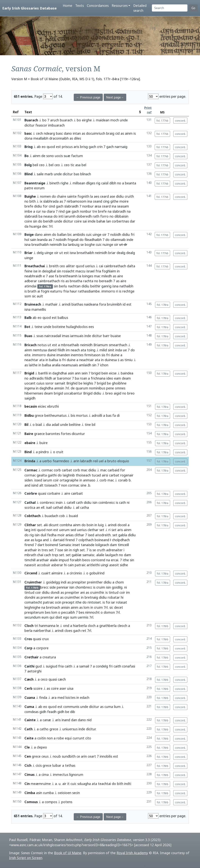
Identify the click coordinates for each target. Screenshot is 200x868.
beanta (131, 183)
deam (126, 378)
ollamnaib (118, 240)
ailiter (70, 266)
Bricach (31, 345)
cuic (89, 234)
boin (90, 525)
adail (55, 425)
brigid (96, 373)
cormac (47, 470)
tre (95, 211)
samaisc (89, 555)
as (83, 133)
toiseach (51, 485)
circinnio (76, 573)
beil (35, 165)
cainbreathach (115, 266)
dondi (55, 592)
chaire (62, 196)
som (28, 296)
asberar (57, 565)
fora (103, 304)
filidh (61, 350)
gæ (68, 211)
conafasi (129, 666)
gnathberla (108, 626)
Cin (27, 784)
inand (66, 720)
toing (91, 350)
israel (91, 271)
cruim (101, 587)
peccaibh (68, 612)
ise (35, 271)
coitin (42, 738)
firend (70, 540)
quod (51, 147)
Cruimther (33, 582)
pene (110, 388)
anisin (65, 607)
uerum (64, 530)
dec (45, 226)
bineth (55, 183)
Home (67, 6)
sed (73, 530)
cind (52, 206)
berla (28, 631)
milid (103, 350)
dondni (30, 597)
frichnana (98, 378)
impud (64, 560)
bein (105, 373)
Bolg (28, 165)
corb (57, 470)
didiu (120, 196)
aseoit (114, 565)
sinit (111, 350)
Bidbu (29, 415)
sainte (72, 196)
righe (64, 183)
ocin (58, 602)
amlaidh (85, 365)
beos (86, 560)
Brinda (30, 461)
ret (84, 631)
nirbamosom (77, 201)
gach (92, 147)
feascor (41, 125)
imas (66, 336)
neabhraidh (33, 276)
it (68, 784)
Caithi (29, 666)
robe (60, 738)
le (58, 626)
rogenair (127, 475)
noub (57, 756)
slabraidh (71, 206)
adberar (31, 281)
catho (44, 729)
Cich (28, 765)
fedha (52, 535)
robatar (114, 597)
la (92, 196)
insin (59, 502)
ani (82, 592)
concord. (180, 121)
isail (49, 507)
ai (39, 291)
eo (44, 147)
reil (95, 461)
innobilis (106, 756)
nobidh (116, 234)
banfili (43, 373)
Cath (29, 729)
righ (76, 550)
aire (120, 276)
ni (128, 502)
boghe (90, 245)
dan (74, 720)
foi (108, 602)
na (44, 211)
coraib (123, 480)
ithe (126, 560)
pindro (44, 452)
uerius (90, 266)
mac (97, 276)
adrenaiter (114, 550)
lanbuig (74, 245)
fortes (66, 434)
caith (68, 666)
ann (78, 373)
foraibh (76, 560)
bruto (112, 461)
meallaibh (41, 138)
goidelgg (53, 582)
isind (35, 485)
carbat (67, 470)
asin (71, 373)
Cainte (30, 720)
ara (54, 697)
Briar (29, 253)
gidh (43, 712)
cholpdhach (121, 540)
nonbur (88, 206)
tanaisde (88, 545)
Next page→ (115, 97)
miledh (107, 276)
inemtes (77, 355)
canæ (47, 720)
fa (57, 276)
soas (40, 336)
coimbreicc (107, 502)
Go (193, 8)
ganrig (106, 286)
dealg (121, 253)
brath (32, 291)
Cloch (29, 626)
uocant (30, 383)
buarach (66, 120)
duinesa (111, 360)
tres (45, 550)
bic (70, 234)
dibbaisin (121, 216)
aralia (56, 365)
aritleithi (93, 565)
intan (77, 133)
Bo (27, 156)
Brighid (72, 383)
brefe (29, 206)
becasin (31, 406)
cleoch (122, 626)
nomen (45, 196)
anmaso (89, 480)
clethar (93, 530)
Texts (80, 6)
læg (27, 530)
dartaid (59, 540)
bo (44, 120)
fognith (83, 196)
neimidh (56, 245)
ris (63, 281)
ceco (44, 679)
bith (33, 201)
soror (49, 383)
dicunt (54, 525)
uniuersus (70, 729)
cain (71, 565)
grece (39, 415)
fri (133, 234)
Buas (28, 336)
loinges (88, 276)
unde (124, 120)
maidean (103, 120)
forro (104, 216)
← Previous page (88, 97)
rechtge (128, 291)
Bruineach (33, 304)
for (45, 206)
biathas (77, 304)
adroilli (97, 415)
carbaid (113, 470)
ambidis (79, 234)
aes (96, 196)
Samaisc (65, 545)
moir (61, 535)
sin (35, 221)
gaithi (52, 475)
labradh (86, 461)
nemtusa (40, 350)
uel (101, 461)
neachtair (87, 360)
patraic (80, 565)
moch (115, 120)
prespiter (79, 582)
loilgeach (102, 545)
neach (75, 350)
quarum (82, 388)
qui (52, 617)
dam (113, 545)
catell (71, 502)
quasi (42, 493)
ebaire (30, 443)
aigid (118, 393)
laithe (33, 365)
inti (61, 216)
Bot (27, 327)
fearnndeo (61, 461)
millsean (79, 183)
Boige (29, 234)
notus (42, 345)
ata (83, 350)
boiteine (59, 327)
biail (39, 425)
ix (41, 201)
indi (64, 582)
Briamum (101, 345)
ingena (30, 388)
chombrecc (84, 587)
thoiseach (83, 475)
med (61, 697)
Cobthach (33, 516)
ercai (115, 560)
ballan (62, 234)
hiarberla (80, 626)
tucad (96, 475)
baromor (64, 378)
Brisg (29, 147)
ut (61, 253)
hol (27, 240)
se (82, 245)
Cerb (28, 688)
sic (34, 296)
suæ (67, 156)
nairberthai (42, 631)
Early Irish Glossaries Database (29, 8)
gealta (42, 475)
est (58, 147)
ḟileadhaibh (93, 240)
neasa (48, 216)
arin (76, 461)
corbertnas (120, 221)
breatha (76, 281)
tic (72, 165)
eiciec (42, 406)
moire (124, 201)
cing (106, 201)
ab (39, 147)
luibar (57, 765)
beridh (48, 221)
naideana (91, 304)
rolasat (122, 602)
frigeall (73, 240)
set (39, 525)
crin (100, 147)
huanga (35, 226)
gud (39, 666)
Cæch (29, 679)
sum (73, 617)
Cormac (31, 470)
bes (48, 612)
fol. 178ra (163, 305)
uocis (59, 156)
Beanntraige (35, 183)
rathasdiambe (89, 291)
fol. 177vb (162, 121)
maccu (80, 271)
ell (43, 507)
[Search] (170, 8)
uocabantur (73, 393)
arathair (31, 550)
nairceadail (53, 336)
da (26, 226)
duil (43, 535)
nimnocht (92, 612)
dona (28, 138)
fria (98, 271)
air (64, 784)
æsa (98, 206)
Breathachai (35, 266)
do (54, 196)
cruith (129, 196)
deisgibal (49, 271)
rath (96, 216)
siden (29, 480)
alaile (100, 555)
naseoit (30, 565)
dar (133, 221)
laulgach (112, 555)
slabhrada (51, 201)
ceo (42, 165)
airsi (105, 475)
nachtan (74, 286)
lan (109, 221)
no (119, 183)
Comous (31, 802)
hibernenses (34, 393)
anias (70, 535)
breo (109, 393)
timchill (30, 560)
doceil (122, 525)
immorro (108, 291)
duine (51, 355)
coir (56, 480)
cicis (39, 765)
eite (27, 355)
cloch (92, 626)
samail (84, 666)
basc (28, 133)
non (64, 485)
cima (45, 774)
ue (125, 350)
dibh (113, 183)
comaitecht (33, 602)
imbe (28, 211)
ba (40, 216)
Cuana (30, 697)
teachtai (104, 784)
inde (130, 240)
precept (68, 602)
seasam (123, 206)
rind (62, 211)
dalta (131, 266)
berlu (63, 286)
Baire (29, 434)
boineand (102, 540)
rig (98, 183)
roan (83, 378)
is (135, 133)
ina (90, 201)
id (124, 304)
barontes (53, 434)
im (68, 350)
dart (41, 545)
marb (49, 174)
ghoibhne (119, 383)
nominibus (97, 388)
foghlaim (109, 271)
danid (52, 350)
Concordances (98, 6)
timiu (129, 360)
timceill (123, 545)
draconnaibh (59, 138)
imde (92, 221)
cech (39, 133)
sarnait (60, 383)
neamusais (70, 365)
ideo (110, 378)
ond (66, 626)
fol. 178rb (163, 626)
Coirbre (31, 493)
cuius (40, 383)
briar (112, 253)
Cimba (30, 793)
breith (54, 266)
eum (45, 617)
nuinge (108, 245)
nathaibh (126, 286)
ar (55, 378)
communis (71, 707)
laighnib (69, 475)
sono (50, 156)
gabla (123, 535)
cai (101, 266)
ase (112, 196)
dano (68, 133)
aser (63, 688)
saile (40, 174)
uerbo (47, 461)
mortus (82, 415)
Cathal (30, 502)
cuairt (46, 573)
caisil (105, 183)
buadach (51, 516)
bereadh (106, 281)
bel (51, 165)
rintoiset (94, 602)
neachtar (31, 360)
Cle (27, 747)
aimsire (57, 573)
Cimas (29, 774)
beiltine (75, 425)
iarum (48, 480)
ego (66, 617)
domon (109, 612)
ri (117, 291)
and (27, 485)
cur (38, 211)
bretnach (53, 607)
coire (28, 221)
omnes (120, 388)
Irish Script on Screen (26, 858)
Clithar (30, 525)
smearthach (118, 345)
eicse (113, 373)
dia (48, 425)
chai (40, 555)
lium (117, 707)
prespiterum (34, 612)
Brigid (29, 373)
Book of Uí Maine (68, 853)
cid (117, 133)
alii (46, 525)
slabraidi (31, 216)
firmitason (92, 355)
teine (38, 327)
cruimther (72, 597)
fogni (45, 291)
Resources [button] (120, 6)
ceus (45, 756)
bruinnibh (114, 304)
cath (79, 502)
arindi (66, 304)
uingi (104, 565)
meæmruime (41, 784)
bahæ (101, 221)
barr (106, 336)
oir (104, 234)
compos (51, 802)
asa (78, 165)
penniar (63, 587)
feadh (52, 712)
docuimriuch (96, 133)
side (53, 587)
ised (91, 535)
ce (78, 756)
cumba (48, 793)
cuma (109, 707)
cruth (101, 550)
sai (85, 221)
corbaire (54, 493)
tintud (29, 592)
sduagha (84, 784)
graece (39, 434)
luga (38, 540)
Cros (28, 639)
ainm (129, 133)
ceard (104, 196)
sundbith (69, 756)
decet (119, 607)
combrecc (47, 502)
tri (36, 626)
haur (73, 291)
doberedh (84, 216)
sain (33, 240)
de (43, 156)
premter (47, 597)
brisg (84, 147)
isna (27, 245)
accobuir (44, 565)
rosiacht (68, 271)
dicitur (29, 125)
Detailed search (140, 8)
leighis (88, 383)
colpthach (86, 540)
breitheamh (68, 276)
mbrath (30, 555)
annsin (59, 388)
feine (28, 271)
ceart (92, 756)
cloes (68, 631)
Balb (28, 318)
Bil (26, 425)
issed (38, 480)
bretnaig (91, 597)
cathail (58, 507)
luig (101, 525)
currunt (78, 738)
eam (118, 378)
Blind (29, 174)
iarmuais (77, 336)
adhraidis (36, 378)
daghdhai (60, 373)
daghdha (46, 388)
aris (76, 147)
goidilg (117, 587)
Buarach (31, 120)
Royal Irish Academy (132, 853)
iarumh (70, 216)
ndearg (49, 133)
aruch (55, 120)
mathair (51, 304)
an (38, 507)
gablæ (77, 555)
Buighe (30, 196)
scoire (38, 688)
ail (78, 507)
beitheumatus (55, 415)
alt (41, 485)
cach (48, 555)
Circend (31, 573)
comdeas (31, 712)
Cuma (29, 707)
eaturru (56, 291)
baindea (127, 373)
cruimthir (97, 592)
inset (76, 545)
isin (95, 502)
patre (29, 188)
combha (66, 525)
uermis (83, 617)
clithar (79, 535)
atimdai (30, 286)
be (80, 383)
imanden (63, 355)
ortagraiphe (69, 480)
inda (119, 350)
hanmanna (47, 626)
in (40, 271)
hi (65, 565)
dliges (91, 183)
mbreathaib (70, 345)
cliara (51, 211)
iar (113, 602)
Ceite (29, 738)
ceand (98, 201)
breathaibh (40, 245)
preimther (95, 582)
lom (87, 607)
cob (62, 516)
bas (76, 174)
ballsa (54, 360)
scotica (30, 507)
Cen (28, 756)
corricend (98, 560)
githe (114, 201)
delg (40, 253)
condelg (102, 666)
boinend (52, 545)
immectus (61, 774)
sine (83, 485)
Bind (28, 452)
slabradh (119, 211)
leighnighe (32, 607)
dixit (59, 617)
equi (68, 738)
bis (73, 415)
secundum (33, 617)
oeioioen (65, 793)
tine (88, 425)
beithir (95, 286)
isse (60, 550)
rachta (88, 281)
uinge (97, 234)
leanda (42, 240)
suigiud (52, 666)
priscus (67, 147)
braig (110, 133)
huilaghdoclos (77, 327)
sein (85, 373)
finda (43, 697)
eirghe (87, 120)
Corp (28, 648)
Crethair (32, 657)
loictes (70, 697)
